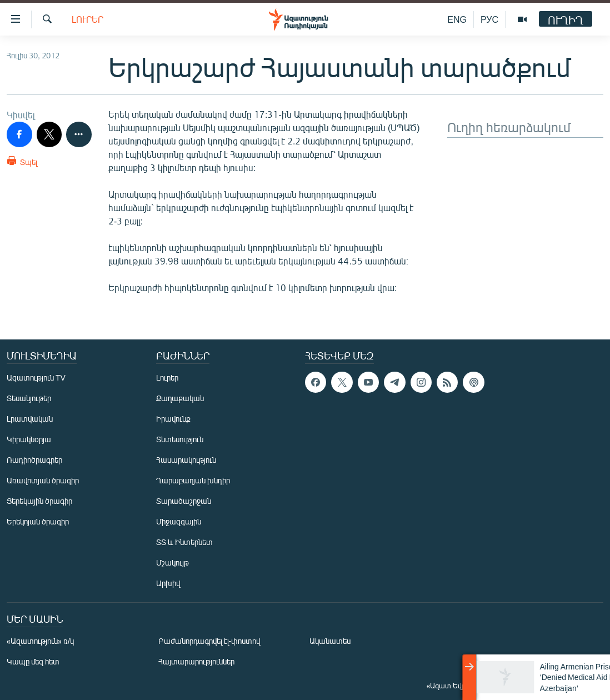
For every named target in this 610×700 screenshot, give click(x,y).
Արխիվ (168, 583)
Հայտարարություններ (196, 661)
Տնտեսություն (180, 439)
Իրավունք (173, 419)
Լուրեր (87, 19)
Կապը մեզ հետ (33, 661)
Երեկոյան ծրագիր (38, 521)
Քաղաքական (180, 398)
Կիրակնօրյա (29, 439)
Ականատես (330, 641)
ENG (457, 19)
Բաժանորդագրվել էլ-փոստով (209, 641)
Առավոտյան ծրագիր (43, 480)
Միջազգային (179, 521)
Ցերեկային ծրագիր (39, 501)
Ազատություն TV (36, 377)
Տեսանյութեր (29, 398)
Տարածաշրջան (184, 501)
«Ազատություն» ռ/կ (40, 641)
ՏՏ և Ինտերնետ (184, 542)
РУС (489, 19)
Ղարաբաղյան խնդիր (193, 480)
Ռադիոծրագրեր (34, 460)
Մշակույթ (172, 562)
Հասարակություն (186, 460)
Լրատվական (30, 419)
